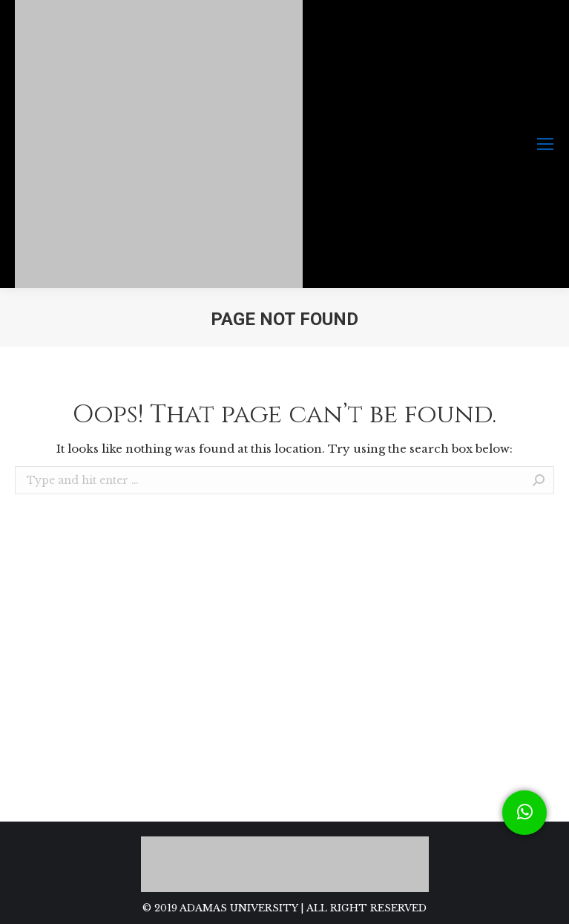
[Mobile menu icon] (545, 144)
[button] (524, 813)
